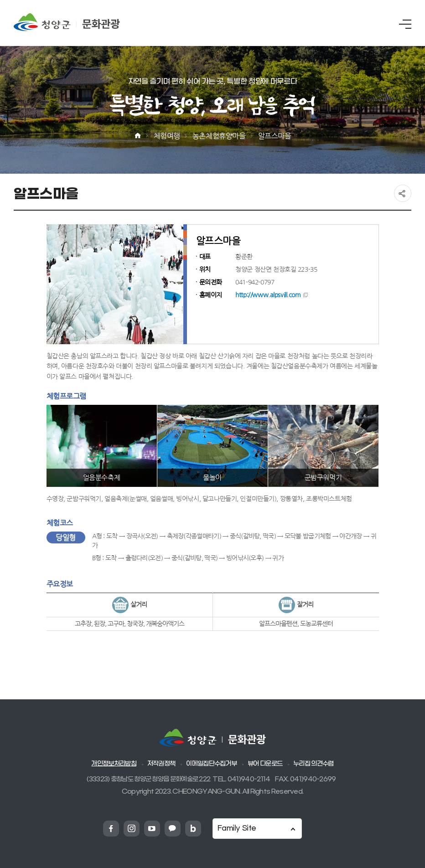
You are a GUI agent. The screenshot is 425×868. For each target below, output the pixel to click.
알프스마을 (275, 136)
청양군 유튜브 (152, 829)
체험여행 (167, 136)
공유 (403, 193)
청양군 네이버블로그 (193, 829)
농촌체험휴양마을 (219, 136)
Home (138, 136)
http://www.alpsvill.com (268, 295)
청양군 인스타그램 (132, 829)
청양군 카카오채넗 (173, 829)
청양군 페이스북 (111, 829)
